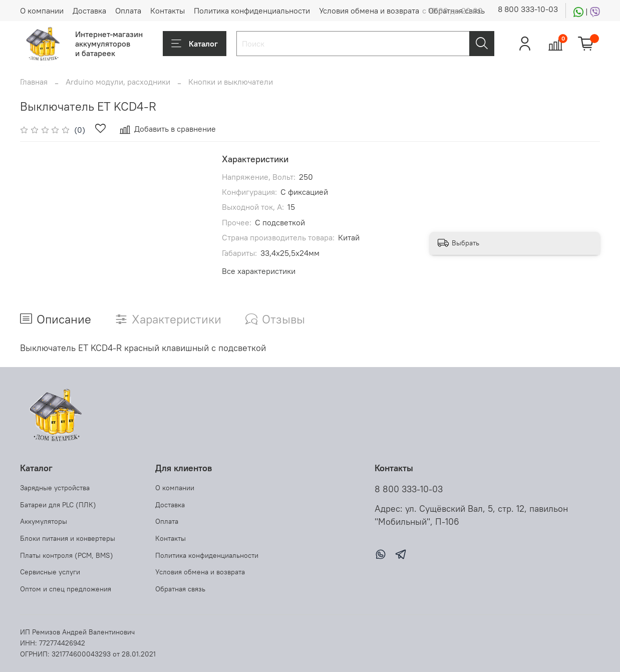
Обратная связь (180, 589)
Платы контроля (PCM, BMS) (67, 555)
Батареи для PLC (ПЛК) (58, 505)
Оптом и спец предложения (66, 589)
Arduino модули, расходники (118, 82)
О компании (42, 11)
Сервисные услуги (50, 572)
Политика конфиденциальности (252, 11)
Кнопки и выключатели (231, 82)
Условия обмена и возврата (369, 11)
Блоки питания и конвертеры (68, 538)
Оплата (128, 11)
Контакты (168, 11)
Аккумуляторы (44, 521)
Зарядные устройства (55, 488)
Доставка (89, 11)
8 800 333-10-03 (528, 9)
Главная (34, 82)
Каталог (195, 44)
